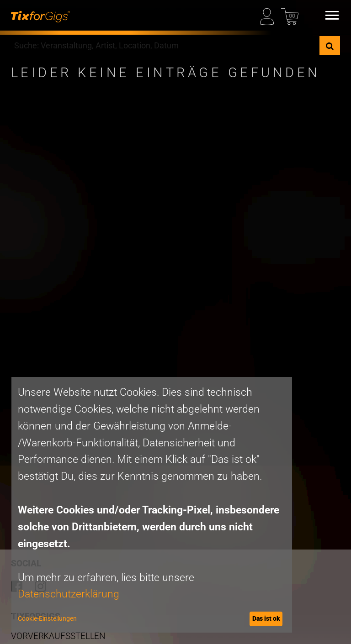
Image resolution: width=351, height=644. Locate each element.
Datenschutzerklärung (69, 594)
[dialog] (152, 505)
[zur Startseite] (40, 15)
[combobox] (165, 45)
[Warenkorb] (290, 15)
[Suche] (330, 45)
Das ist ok (266, 618)
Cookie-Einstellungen (47, 618)
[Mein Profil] (269, 15)
